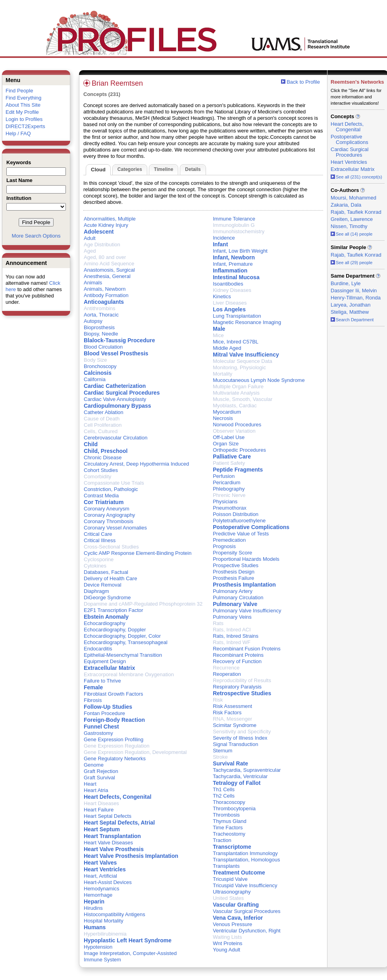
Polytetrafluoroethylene (239, 521)
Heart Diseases (101, 803)
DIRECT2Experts (25, 126)
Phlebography (229, 489)
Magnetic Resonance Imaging (247, 322)
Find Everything (23, 98)
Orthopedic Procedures (239, 450)
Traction (222, 840)
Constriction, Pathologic (111, 489)
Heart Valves (100, 863)
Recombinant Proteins (238, 655)
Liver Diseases (230, 303)
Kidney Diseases (232, 290)
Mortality (222, 374)
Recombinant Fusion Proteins (247, 649)
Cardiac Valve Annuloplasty (115, 399)
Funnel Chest (101, 727)
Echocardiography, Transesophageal (126, 642)
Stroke (220, 757)
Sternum (222, 751)
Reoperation (227, 674)
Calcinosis (98, 373)
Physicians (225, 502)
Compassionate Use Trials (114, 483)
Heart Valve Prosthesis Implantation (131, 856)
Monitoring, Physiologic (239, 367)
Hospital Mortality (104, 921)
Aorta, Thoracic (101, 315)
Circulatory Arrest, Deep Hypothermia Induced (136, 464)
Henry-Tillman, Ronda (356, 298)
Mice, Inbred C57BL (236, 342)
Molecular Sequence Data (243, 361)
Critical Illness (100, 540)
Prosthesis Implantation (244, 585)
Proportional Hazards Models (246, 559)
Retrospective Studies (242, 693)
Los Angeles (229, 309)
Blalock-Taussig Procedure (119, 340)
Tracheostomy (229, 834)
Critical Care (98, 534)
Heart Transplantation (112, 836)
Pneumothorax (230, 508)
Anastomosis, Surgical (109, 270)
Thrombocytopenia (234, 808)
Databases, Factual (106, 572)
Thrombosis (226, 815)
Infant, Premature (233, 264)
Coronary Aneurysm (107, 509)
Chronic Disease (103, 457)
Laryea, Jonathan (350, 305)
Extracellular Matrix (109, 668)
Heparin (94, 901)
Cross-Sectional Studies (111, 547)
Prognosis (224, 546)
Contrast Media (101, 496)
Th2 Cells (224, 796)
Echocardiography (105, 623)
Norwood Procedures (237, 425)
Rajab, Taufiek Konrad (356, 212)
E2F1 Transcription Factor (114, 610)
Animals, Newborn (105, 289)
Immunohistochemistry (239, 231)
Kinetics (222, 296)
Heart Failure (99, 810)
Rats (218, 623)
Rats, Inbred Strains (236, 636)
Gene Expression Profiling (114, 739)
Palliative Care (232, 456)
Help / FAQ (18, 133)
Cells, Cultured (101, 431)
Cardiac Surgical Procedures (122, 393)
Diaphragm (96, 591)
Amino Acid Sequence (109, 264)
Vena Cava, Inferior (238, 918)
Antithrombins (99, 308)
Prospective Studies (236, 565)
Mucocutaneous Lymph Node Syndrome (259, 380)
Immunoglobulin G (234, 225)
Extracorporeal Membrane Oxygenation (129, 674)
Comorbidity (97, 477)
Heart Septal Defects (108, 816)
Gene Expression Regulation (117, 746)
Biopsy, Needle (101, 334)
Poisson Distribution (236, 514)
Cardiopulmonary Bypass (117, 406)
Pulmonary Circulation (238, 597)
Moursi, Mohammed (353, 198)
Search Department (352, 320)
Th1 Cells (224, 789)
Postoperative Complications (251, 527)
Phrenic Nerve (229, 495)
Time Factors (228, 828)
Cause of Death (102, 419)
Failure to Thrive (102, 681)
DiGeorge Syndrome (107, 597)
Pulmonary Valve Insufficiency (247, 611)
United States (228, 898)
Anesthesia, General (107, 276)
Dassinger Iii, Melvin (354, 291)
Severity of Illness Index (240, 738)
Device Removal (103, 585)
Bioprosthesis (99, 327)
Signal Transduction (235, 744)
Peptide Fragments (238, 470)
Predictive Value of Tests (241, 534)
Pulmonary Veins (232, 617)
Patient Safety (229, 463)
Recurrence (226, 668)
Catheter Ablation (104, 412)
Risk (218, 700)
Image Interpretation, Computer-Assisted (130, 953)
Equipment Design (105, 661)
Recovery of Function (237, 661)
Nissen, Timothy (349, 226)
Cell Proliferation (103, 425)
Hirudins (93, 908)
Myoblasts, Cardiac (235, 406)
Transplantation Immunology (245, 853)
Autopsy (93, 321)
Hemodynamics (102, 889)
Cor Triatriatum (104, 502)
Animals (93, 283)
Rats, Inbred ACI (232, 630)
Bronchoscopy (100, 366)
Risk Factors (227, 712)
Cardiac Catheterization (115, 386)
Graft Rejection (101, 771)
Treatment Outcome (239, 873)
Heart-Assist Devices (108, 882)
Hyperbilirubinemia (105, 934)
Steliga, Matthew (350, 312)
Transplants (226, 866)
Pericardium (226, 482)
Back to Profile (303, 82)
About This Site (23, 105)
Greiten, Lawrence (352, 219)
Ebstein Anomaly (106, 617)
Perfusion (224, 476)
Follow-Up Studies (108, 707)
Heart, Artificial (100, 876)
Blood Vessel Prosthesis (116, 353)
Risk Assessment (232, 706)
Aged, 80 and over (105, 257)
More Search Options (36, 236)
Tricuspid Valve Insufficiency (245, 885)
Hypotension (98, 947)
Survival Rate (230, 763)
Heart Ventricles (105, 869)
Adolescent (99, 232)
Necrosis (223, 418)
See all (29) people (351, 263)
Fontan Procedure (104, 713)
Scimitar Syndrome (235, 725)
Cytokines (95, 566)
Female (93, 687)
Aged (90, 251)
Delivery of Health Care (110, 578)
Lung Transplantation (237, 316)
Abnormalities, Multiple (110, 219)
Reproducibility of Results (242, 680)
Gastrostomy (98, 733)
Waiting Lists (227, 937)
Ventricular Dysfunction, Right (247, 931)
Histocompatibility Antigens (115, 914)
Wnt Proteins (227, 943)
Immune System (102, 960)
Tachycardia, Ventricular (240, 776)
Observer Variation (234, 431)
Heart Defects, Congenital (117, 797)
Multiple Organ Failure (238, 386)
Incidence (224, 238)
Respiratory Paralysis (237, 687)
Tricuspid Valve (230, 879)
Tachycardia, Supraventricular (247, 770)
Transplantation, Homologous (246, 860)
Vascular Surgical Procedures (246, 911)
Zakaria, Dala (346, 205)
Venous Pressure (232, 924)
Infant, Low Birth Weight (240, 251)
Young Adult (226, 950)
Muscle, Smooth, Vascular (243, 399)
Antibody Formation (106, 295)
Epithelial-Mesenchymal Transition (123, 655)
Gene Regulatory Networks (115, 758)
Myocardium (227, 412)
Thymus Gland (230, 821)
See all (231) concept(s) (356, 177)
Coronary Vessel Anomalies (115, 528)
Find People (19, 91)
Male (219, 329)
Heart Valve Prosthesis (114, 849)
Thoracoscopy (229, 802)
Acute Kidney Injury (106, 225)
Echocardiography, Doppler (115, 630)
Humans (95, 927)
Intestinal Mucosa (236, 277)
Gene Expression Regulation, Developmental (135, 752)
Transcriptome (232, 847)
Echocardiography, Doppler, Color (122, 636)
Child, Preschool (106, 451)
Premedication (229, 540)
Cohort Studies (101, 470)
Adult (90, 238)
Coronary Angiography (109, 515)
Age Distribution (102, 245)
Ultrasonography (232, 892)
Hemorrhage (98, 895)
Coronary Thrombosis (109, 521)
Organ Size (226, 444)
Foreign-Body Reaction (114, 720)
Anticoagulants (104, 302)
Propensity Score (232, 553)
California (95, 379)
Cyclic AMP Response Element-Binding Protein (138, 553)
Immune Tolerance (234, 219)
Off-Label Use (229, 437)
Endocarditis (98, 649)
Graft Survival (99, 778)
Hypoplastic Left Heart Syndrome (128, 940)
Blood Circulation (103, 347)
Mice (218, 335)
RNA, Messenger (232, 719)
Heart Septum (102, 829)
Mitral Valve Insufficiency (246, 355)
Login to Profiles (24, 119)
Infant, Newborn (234, 257)
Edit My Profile (22, 112)
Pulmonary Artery (233, 591)
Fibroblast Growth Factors (114, 694)
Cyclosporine (99, 559)
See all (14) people (351, 234)
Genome (94, 765)
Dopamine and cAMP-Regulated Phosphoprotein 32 (143, 604)
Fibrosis (93, 700)
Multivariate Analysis (236, 393)
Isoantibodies (228, 284)
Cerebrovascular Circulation (116, 438)
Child (91, 444)
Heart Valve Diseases (108, 843)
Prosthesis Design (234, 572)
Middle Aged (227, 348)
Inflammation (230, 270)
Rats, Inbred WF (232, 642)
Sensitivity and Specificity (242, 732)
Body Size (95, 360)
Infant (220, 244)
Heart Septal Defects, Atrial (119, 823)
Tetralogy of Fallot (237, 783)
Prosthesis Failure (233, 578)
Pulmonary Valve (235, 604)
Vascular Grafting (236, 905)
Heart (90, 784)
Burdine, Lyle (346, 283)
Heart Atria (96, 790)
